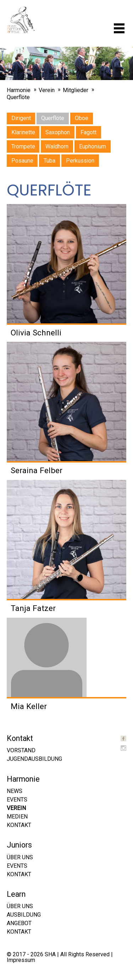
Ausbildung (24, 915)
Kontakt (19, 825)
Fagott (88, 132)
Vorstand (21, 750)
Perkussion (80, 161)
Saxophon (58, 132)
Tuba (49, 161)
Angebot (19, 923)
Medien (17, 817)
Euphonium (93, 146)
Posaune (22, 161)
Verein (47, 90)
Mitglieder (76, 90)
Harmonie (19, 90)
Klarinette (23, 132)
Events (17, 800)
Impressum (21, 960)
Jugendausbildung (34, 759)
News (15, 791)
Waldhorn (57, 146)
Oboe (82, 118)
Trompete (23, 146)
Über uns (20, 857)
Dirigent (21, 118)
